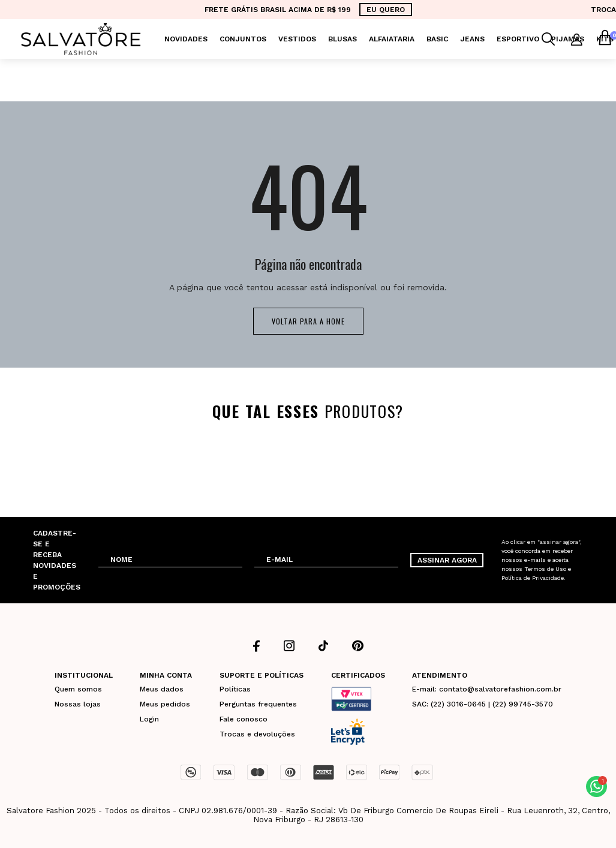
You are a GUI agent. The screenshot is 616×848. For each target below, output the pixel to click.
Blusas (342, 39)
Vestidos (297, 39)
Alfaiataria (392, 39)
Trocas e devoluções (257, 734)
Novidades (186, 39)
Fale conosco (244, 719)
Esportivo (518, 39)
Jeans (472, 39)
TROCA (603, 10)
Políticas (235, 689)
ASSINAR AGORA (447, 560)
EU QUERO (386, 10)
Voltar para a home (308, 321)
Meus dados (162, 689)
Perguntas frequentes (258, 704)
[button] (597, 787)
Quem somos (78, 689)
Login (149, 719)
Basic (437, 39)
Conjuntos (243, 39)
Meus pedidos (165, 704)
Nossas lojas (78, 704)
